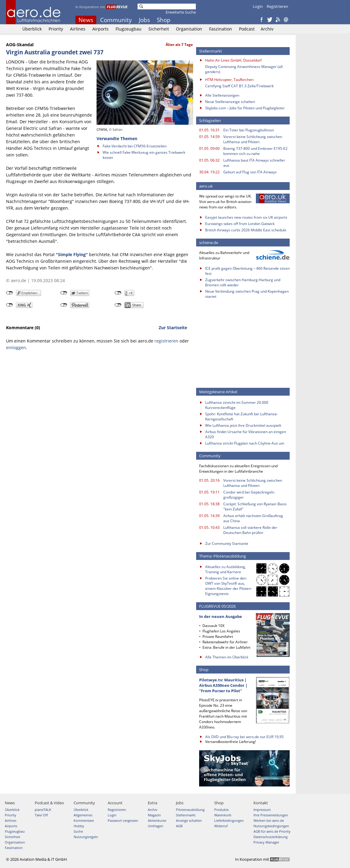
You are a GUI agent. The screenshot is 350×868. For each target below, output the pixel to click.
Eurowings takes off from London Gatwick (240, 224)
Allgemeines (83, 815)
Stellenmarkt (186, 815)
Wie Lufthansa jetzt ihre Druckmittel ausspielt (243, 425)
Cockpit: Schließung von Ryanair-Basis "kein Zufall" (255, 506)
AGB (179, 826)
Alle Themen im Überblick (227, 657)
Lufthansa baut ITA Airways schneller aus (254, 163)
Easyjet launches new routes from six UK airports (246, 217)
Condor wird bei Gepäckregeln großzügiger (249, 495)
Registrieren (277, 6)
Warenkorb (223, 815)
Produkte (221, 810)
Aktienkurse (157, 820)
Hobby (79, 826)
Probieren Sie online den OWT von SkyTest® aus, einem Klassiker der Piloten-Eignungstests (229, 586)
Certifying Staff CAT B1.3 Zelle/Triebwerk (239, 86)
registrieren (166, 341)
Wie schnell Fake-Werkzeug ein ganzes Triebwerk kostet (144, 155)
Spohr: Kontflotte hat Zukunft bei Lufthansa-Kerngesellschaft (242, 416)
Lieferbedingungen (229, 820)
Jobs (144, 20)
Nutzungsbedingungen (271, 826)
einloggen (16, 347)
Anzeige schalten (189, 820)
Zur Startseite (173, 328)
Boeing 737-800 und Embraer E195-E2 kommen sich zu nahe (255, 151)
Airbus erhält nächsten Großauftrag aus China (253, 518)
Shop (164, 20)
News (86, 20)
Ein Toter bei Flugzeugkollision (249, 130)
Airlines (78, 29)
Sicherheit (159, 29)
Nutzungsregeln (86, 837)
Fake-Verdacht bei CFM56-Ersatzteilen (135, 146)
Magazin (154, 815)
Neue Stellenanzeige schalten (230, 102)
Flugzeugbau (129, 29)
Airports (100, 29)
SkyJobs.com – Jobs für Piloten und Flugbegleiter (245, 108)
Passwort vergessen (123, 820)
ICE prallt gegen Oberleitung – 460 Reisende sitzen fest (247, 271)
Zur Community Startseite (227, 543)
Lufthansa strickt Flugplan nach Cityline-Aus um (245, 443)
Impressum (262, 810)
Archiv (267, 29)
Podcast (247, 29)
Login (258, 6)
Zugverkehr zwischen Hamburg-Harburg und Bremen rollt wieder (243, 282)
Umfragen (156, 826)
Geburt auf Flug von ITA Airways (250, 172)
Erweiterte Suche (181, 12)
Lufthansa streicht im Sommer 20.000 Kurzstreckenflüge (237, 405)
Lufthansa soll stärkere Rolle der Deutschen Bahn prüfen (250, 530)
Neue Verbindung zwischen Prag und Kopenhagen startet (247, 294)
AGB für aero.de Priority (272, 831)
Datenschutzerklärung (270, 837)
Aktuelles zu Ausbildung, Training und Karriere (226, 569)
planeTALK (43, 810)
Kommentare (84, 820)
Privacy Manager (266, 842)
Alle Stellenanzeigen (222, 95)
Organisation (189, 29)
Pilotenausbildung (190, 810)
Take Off (41, 815)
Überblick (32, 29)
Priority (56, 29)
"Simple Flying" (72, 254)
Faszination (221, 29)
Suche (78, 831)
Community (116, 20)
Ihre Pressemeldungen (271, 815)
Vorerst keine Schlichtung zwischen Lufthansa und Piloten (253, 139)
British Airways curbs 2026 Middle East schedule (246, 230)
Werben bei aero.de (269, 820)
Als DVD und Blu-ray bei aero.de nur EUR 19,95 (244, 737)
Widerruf (221, 826)
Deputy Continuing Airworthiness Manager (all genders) (244, 69)
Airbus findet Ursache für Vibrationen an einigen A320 (246, 434)
